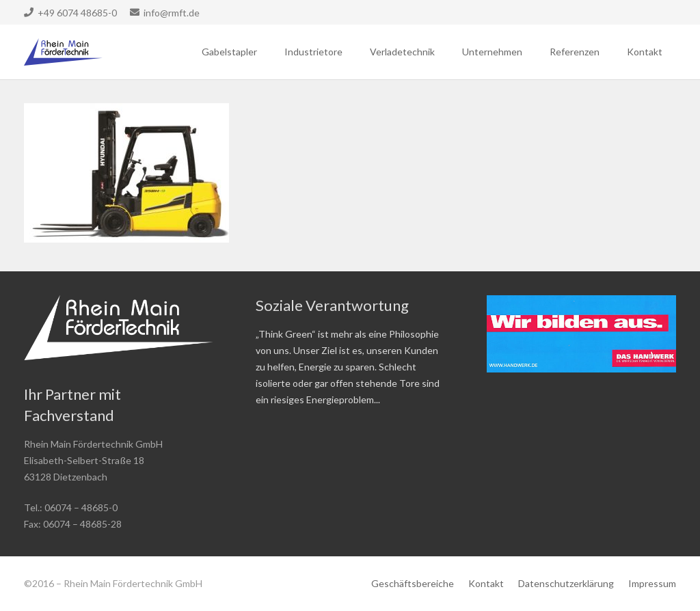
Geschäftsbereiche (413, 583)
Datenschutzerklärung (566, 583)
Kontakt (486, 583)
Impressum (652, 583)
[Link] (64, 52)
